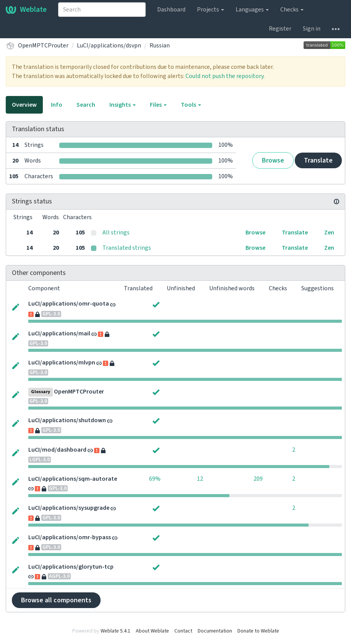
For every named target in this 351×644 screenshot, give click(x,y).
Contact (183, 631)
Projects (210, 10)
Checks (292, 10)
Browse (273, 160)
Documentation (215, 631)
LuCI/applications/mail (59, 333)
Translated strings (127, 248)
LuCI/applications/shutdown (67, 420)
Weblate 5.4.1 (115, 631)
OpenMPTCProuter (43, 46)
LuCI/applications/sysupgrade (69, 508)
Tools (191, 105)
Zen (329, 233)
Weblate (26, 10)
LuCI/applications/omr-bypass (70, 537)
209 (258, 479)
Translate (318, 160)
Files (158, 105)
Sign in (312, 29)
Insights (123, 105)
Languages (252, 10)
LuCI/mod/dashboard (57, 450)
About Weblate (152, 631)
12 (200, 479)
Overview (24, 105)
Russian (160, 46)
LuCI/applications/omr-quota (69, 304)
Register (280, 29)
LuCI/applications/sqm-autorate (73, 479)
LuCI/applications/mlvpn (62, 363)
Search (86, 105)
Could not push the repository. (225, 76)
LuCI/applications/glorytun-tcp (71, 567)
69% (155, 479)
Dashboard (171, 10)
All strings (116, 233)
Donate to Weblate (258, 631)
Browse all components (56, 600)
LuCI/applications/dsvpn (109, 46)
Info (57, 105)
